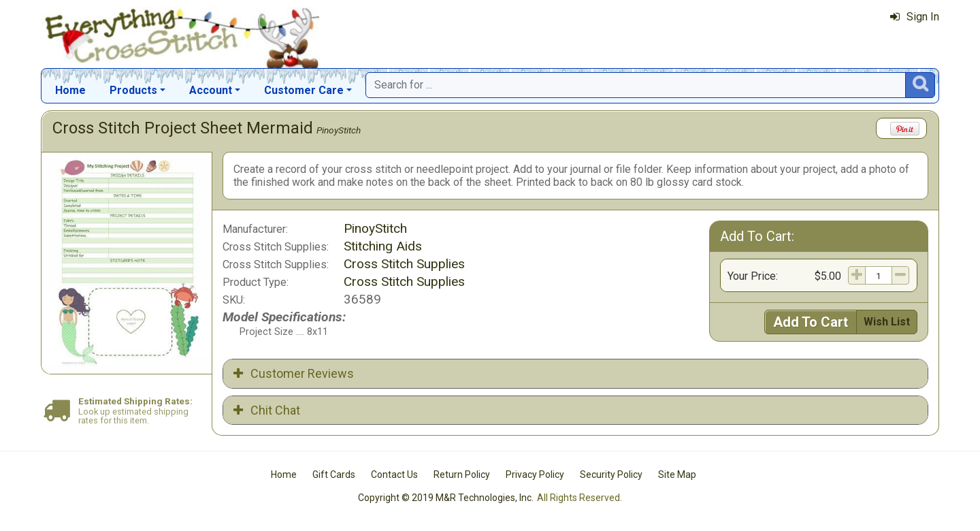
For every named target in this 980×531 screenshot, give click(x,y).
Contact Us (394, 474)
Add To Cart (811, 322)
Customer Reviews (294, 373)
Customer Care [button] (304, 90)
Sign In (915, 17)
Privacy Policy (535, 474)
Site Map (677, 474)
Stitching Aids (383, 246)
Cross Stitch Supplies (404, 264)
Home (70, 90)
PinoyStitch (339, 130)
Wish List (887, 322)
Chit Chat (267, 410)
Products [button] (133, 90)
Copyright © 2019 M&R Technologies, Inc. (446, 498)
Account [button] (211, 90)
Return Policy (462, 474)
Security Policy (611, 474)
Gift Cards (334, 474)
